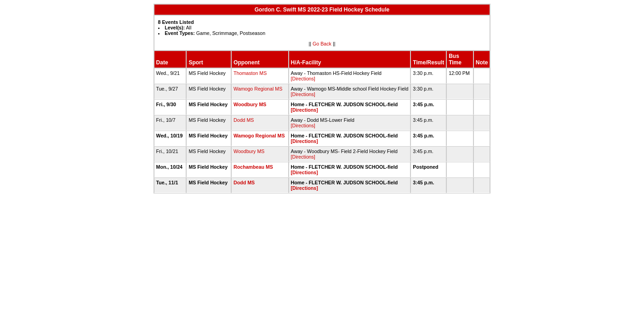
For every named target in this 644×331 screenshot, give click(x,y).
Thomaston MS (250, 73)
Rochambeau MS (253, 167)
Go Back (322, 44)
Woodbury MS (250, 104)
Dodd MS (244, 120)
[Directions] (303, 79)
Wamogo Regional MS (258, 89)
